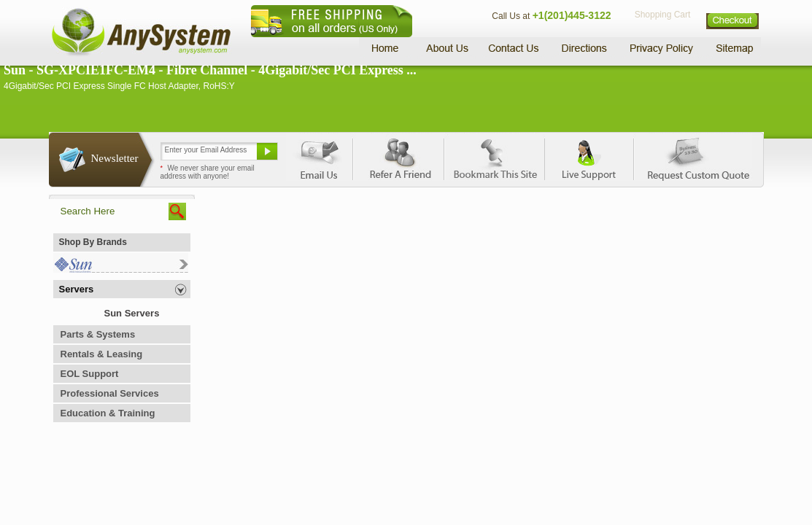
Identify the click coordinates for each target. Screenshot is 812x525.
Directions (584, 48)
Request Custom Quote (692, 157)
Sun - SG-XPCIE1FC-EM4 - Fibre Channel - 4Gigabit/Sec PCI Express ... (210, 70)
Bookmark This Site (494, 157)
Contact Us (514, 48)
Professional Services (110, 393)
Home (387, 48)
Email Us (319, 157)
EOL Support (90, 374)
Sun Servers (132, 313)
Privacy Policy (662, 48)
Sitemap (733, 48)
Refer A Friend (398, 157)
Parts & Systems (98, 334)
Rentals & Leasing (102, 354)
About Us (446, 48)
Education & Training (108, 413)
